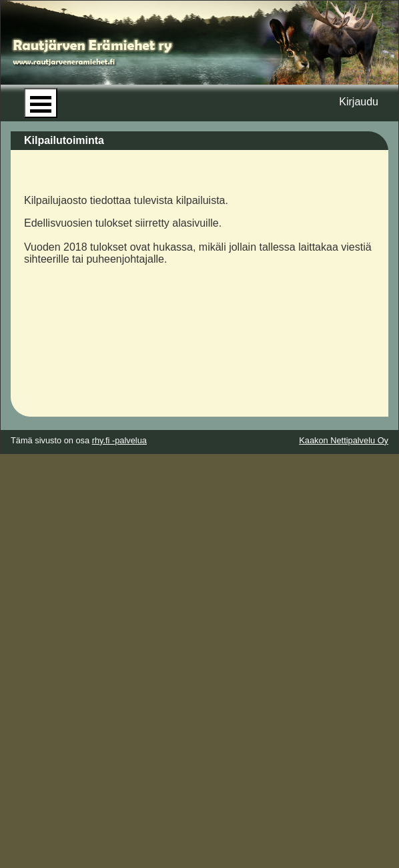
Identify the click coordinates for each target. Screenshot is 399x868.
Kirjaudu (359, 102)
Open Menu (41, 103)
